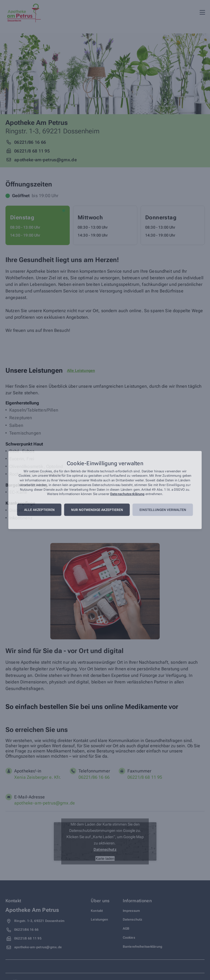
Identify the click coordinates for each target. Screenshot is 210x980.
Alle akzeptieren (39, 510)
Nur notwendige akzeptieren (97, 510)
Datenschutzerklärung (127, 494)
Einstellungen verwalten (163, 510)
